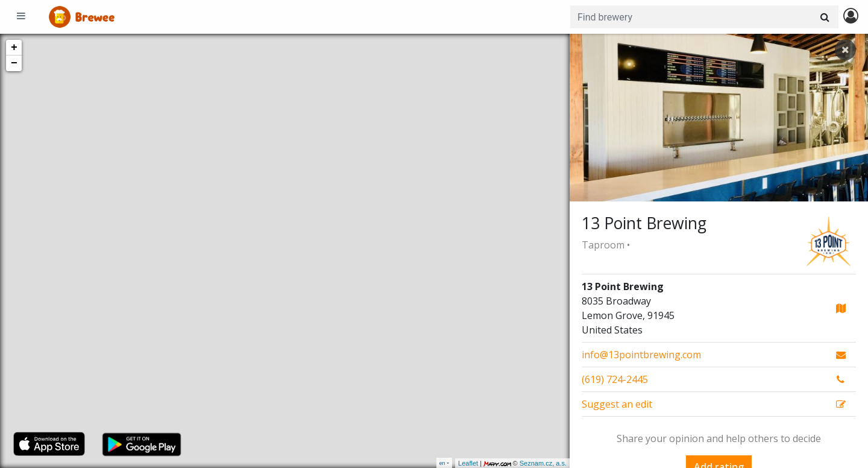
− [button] (14, 63)
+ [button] (14, 48)
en (442, 463)
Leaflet (468, 463)
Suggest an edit (617, 404)
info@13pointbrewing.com (641, 355)
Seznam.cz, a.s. (543, 463)
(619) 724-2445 (615, 379)
